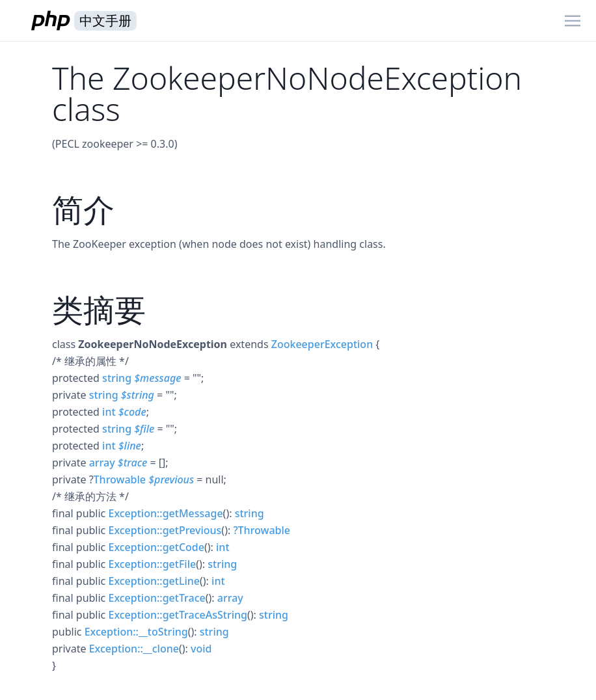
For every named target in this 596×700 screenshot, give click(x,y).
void (201, 649)
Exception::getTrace (156, 598)
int (109, 412)
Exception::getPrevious (165, 530)
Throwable (120, 479)
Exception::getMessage (165, 513)
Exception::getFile (152, 564)
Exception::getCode (156, 547)
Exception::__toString (136, 632)
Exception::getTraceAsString (178, 615)
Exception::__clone (134, 649)
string (117, 378)
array (102, 463)
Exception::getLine (154, 581)
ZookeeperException (322, 344)
